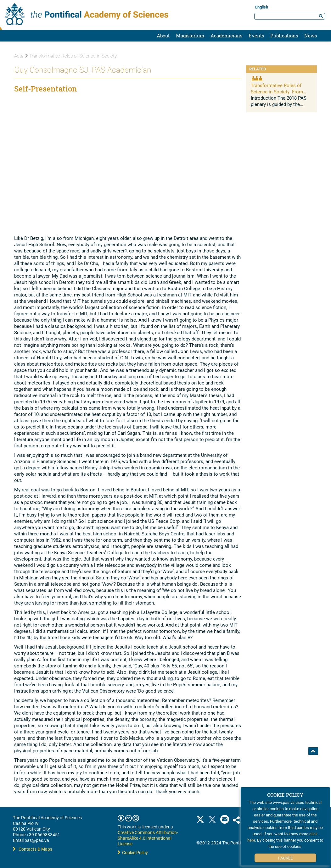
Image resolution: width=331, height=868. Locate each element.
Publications (284, 36)
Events (256, 36)
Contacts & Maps (33, 849)
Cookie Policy (133, 852)
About (163, 36)
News (311, 36)
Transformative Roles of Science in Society (71, 56)
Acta (19, 56)
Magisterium (190, 36)
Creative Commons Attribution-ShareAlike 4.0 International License (148, 838)
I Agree (285, 858)
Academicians (226, 36)
